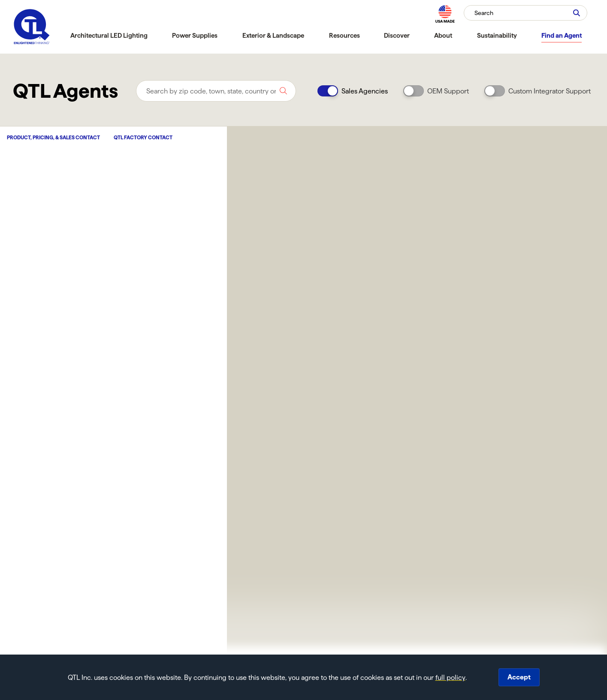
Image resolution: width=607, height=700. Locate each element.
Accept (519, 677)
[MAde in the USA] (445, 14)
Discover (397, 35)
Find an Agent (562, 35)
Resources (344, 35)
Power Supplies (195, 35)
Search (484, 13)
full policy (450, 677)
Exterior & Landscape (273, 35)
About (443, 35)
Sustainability (497, 35)
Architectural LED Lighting (109, 35)
